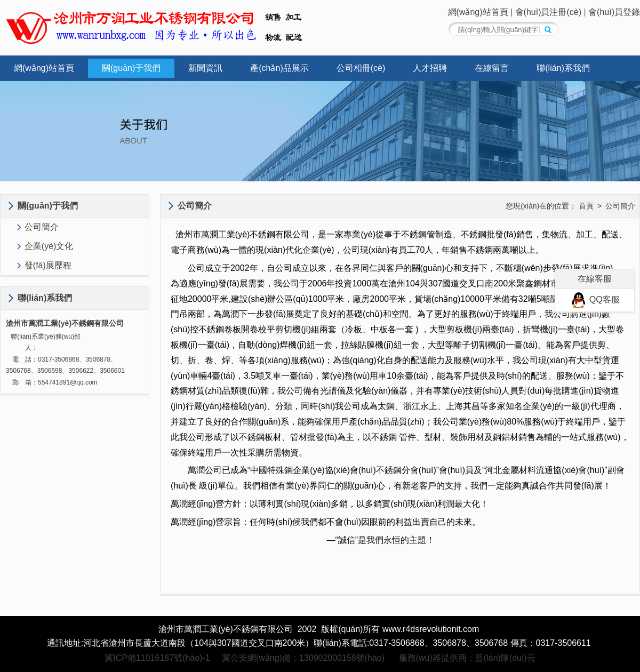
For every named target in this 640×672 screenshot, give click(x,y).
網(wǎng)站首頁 (478, 12)
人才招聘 (430, 68)
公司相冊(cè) (361, 68)
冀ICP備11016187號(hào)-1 (157, 658)
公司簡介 (42, 227)
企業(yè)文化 (49, 246)
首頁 (586, 206)
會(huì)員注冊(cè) (548, 12)
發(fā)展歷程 (48, 265)
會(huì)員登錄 (614, 12)
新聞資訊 (205, 68)
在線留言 (492, 68)
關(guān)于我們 (131, 68)
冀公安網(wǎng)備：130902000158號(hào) (303, 658)
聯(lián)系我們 (563, 68)
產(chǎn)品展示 (279, 68)
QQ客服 (594, 299)
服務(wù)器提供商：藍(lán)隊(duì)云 (467, 658)
